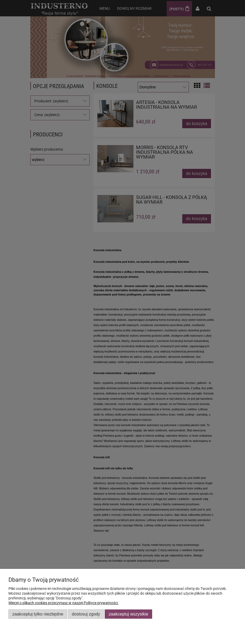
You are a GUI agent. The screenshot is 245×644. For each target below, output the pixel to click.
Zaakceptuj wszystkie (128, 614)
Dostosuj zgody (86, 614)
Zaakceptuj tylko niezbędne (38, 614)
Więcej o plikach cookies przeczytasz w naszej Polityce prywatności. (64, 603)
